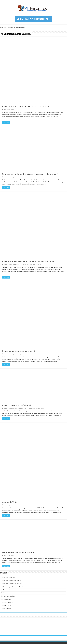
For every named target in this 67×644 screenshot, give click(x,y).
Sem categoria (7, 540)
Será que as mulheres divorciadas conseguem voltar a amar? (30, 109)
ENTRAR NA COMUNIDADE (34, 19)
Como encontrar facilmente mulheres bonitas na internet (28, 196)
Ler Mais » (6, 57)
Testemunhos (7, 543)
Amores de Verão (10, 437)
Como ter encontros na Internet (17, 340)
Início (2, 28)
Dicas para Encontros (9, 45)
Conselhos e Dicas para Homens (12, 199)
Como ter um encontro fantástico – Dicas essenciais (26, 42)
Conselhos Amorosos (9, 513)
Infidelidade (7, 528)
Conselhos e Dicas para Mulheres (12, 112)
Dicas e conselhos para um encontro (19, 487)
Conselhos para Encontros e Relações (31, 112)
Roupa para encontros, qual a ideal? (19, 286)
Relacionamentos (37, 199)
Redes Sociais (7, 534)
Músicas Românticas (9, 531)
